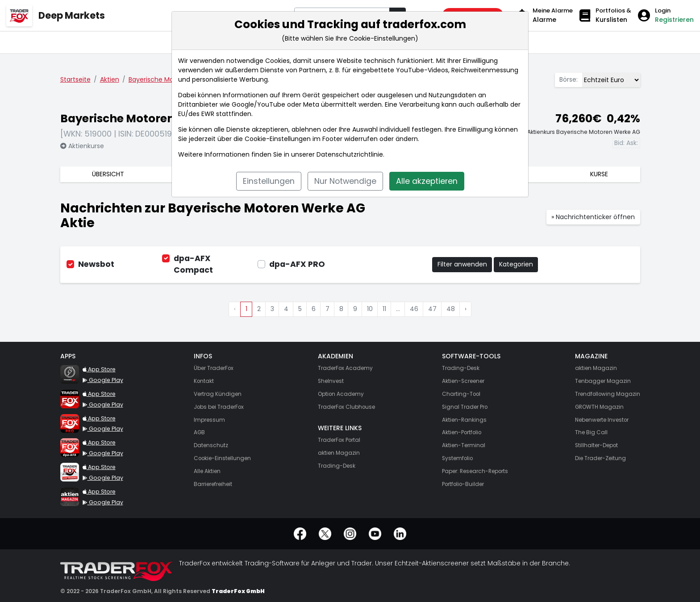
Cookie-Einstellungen (278, 139)
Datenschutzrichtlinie (350, 154)
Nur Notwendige (345, 181)
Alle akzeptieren (427, 181)
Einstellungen (269, 181)
